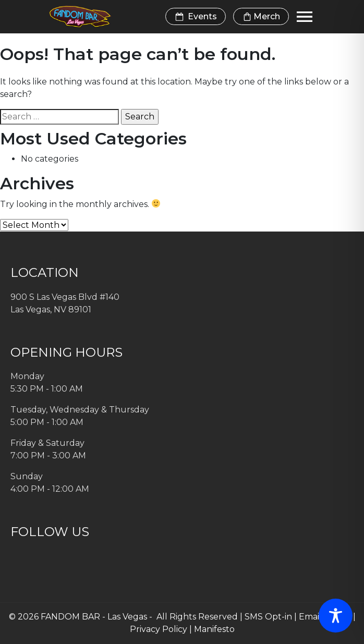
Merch (261, 17)
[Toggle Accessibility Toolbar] (336, 616)
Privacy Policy (159, 629)
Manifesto (214, 629)
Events (196, 17)
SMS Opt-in (268, 617)
